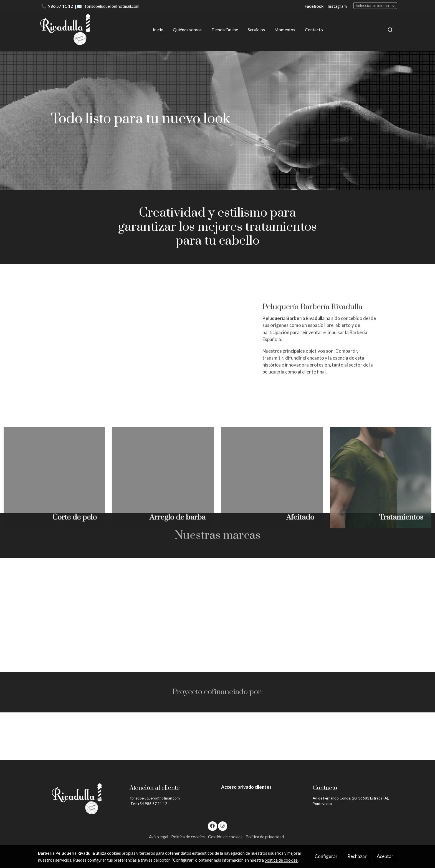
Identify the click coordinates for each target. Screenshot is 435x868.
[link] (65, 30)
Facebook (314, 6)
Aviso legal (159, 837)
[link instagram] (222, 825)
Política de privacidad (265, 837)
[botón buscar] (390, 30)
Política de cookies (188, 837)
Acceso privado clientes (246, 787)
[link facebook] (213, 825)
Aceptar (385, 856)
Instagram (337, 6)
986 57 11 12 (61, 6)
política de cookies (281, 860)
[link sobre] (80, 799)
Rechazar (357, 856)
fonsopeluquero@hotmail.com (112, 6)
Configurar (326, 856)
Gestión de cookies (225, 837)
